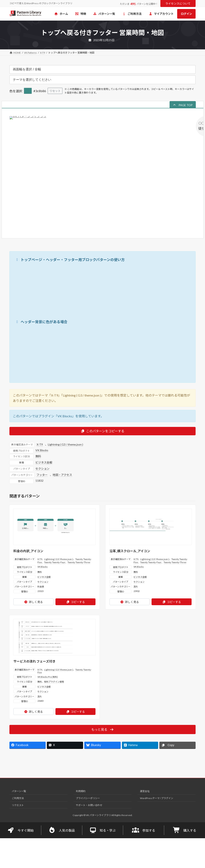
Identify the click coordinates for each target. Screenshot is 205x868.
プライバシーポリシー (88, 798)
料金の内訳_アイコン (28, 551)
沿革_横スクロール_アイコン (130, 551)
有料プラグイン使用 (54, 682)
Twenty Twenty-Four (55, 562)
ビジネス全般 (44, 462)
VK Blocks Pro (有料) (48, 677)
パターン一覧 (19, 791)
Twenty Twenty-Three (79, 562)
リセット (55, 91)
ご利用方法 (18, 798)
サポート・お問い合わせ (89, 805)
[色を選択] (28, 91)
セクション (42, 469)
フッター (42, 475)
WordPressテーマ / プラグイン (157, 798)
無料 (38, 456)
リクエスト (18, 805)
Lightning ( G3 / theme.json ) (65, 444)
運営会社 (145, 791)
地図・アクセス (62, 475)
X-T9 (40, 444)
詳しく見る (33, 602)
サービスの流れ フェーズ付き (34, 661)
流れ (136, 586)
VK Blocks (42, 450)
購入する (185, 830)
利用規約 (81, 791)
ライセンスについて (178, 3)
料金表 (41, 586)
